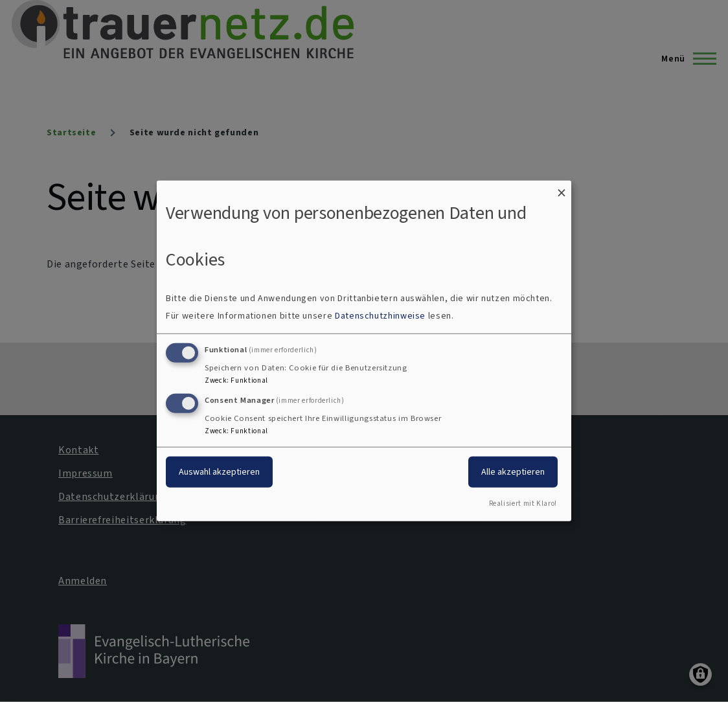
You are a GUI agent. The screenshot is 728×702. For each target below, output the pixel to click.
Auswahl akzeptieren (219, 471)
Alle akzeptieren (513, 471)
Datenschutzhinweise (380, 316)
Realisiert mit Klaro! (523, 504)
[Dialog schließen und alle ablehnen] (562, 189)
